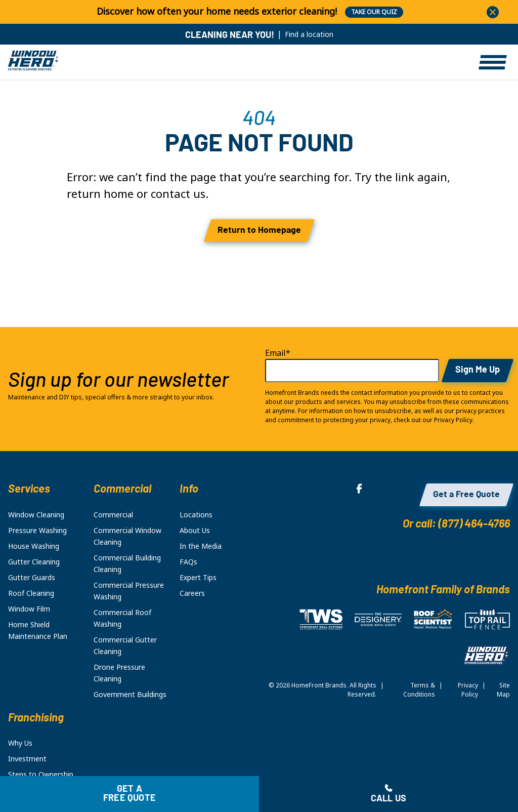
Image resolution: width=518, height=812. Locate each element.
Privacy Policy (468, 690)
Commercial (113, 515)
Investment (27, 759)
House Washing (34, 546)
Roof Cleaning (31, 593)
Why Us (20, 743)
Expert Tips (198, 578)
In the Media (201, 546)
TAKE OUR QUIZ (374, 12)
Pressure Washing (37, 531)
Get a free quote (129, 794)
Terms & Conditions (419, 690)
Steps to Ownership (41, 775)
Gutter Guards (32, 578)
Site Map (503, 690)
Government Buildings (130, 695)
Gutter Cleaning (34, 562)
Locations (196, 515)
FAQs (188, 562)
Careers (192, 593)
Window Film (29, 609)
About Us (195, 531)
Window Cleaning (36, 515)
